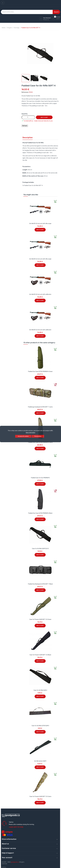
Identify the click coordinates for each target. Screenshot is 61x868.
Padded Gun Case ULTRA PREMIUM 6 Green (40, 372)
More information (30, 433)
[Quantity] (28, 117)
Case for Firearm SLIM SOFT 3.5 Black (40, 655)
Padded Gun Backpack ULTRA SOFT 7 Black (40, 584)
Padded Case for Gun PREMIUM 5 (40, 478)
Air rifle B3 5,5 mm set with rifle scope (40, 259)
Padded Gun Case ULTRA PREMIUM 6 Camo (40, 442)
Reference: (25, 92)
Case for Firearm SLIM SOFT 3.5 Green (40, 619)
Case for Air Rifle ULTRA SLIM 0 (40, 726)
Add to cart (44, 117)
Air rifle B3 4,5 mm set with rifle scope (40, 224)
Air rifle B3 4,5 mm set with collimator (40, 294)
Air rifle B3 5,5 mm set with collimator (40, 330)
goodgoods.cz (15, 862)
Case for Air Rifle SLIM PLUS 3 (40, 549)
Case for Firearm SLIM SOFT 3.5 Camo (40, 796)
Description (28, 138)
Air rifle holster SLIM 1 (40, 761)
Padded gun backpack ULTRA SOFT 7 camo (40, 407)
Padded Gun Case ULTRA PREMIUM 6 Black (40, 513)
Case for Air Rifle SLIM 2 (40, 690)
